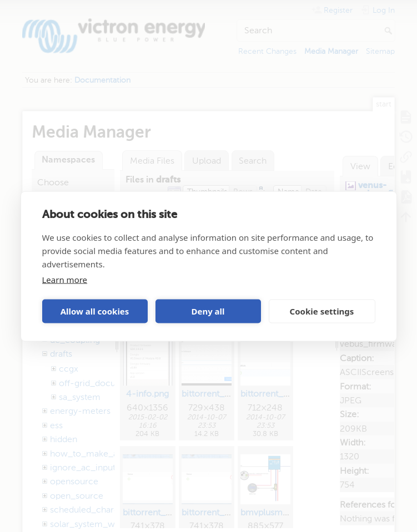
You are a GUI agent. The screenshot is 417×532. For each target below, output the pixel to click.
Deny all (208, 311)
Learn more (65, 279)
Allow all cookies (95, 311)
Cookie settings (322, 311)
